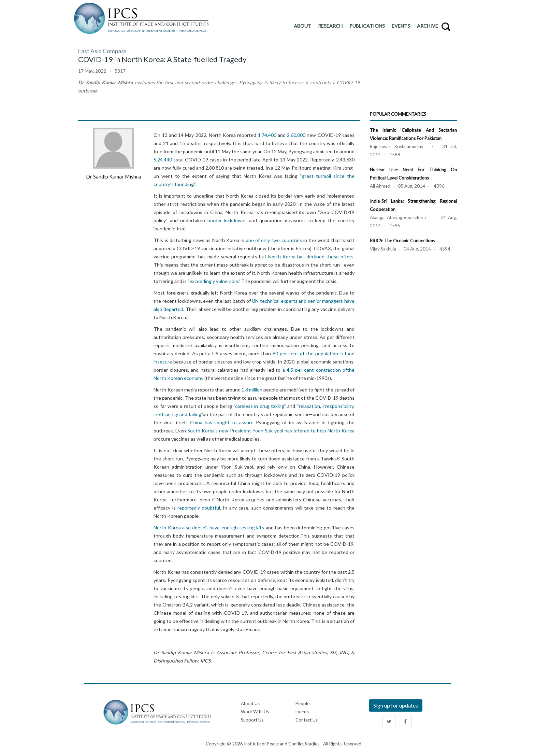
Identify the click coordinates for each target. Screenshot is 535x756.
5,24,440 (163, 160)
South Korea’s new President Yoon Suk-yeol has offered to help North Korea (271, 431)
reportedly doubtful (199, 508)
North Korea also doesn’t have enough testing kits (209, 527)
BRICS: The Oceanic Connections (402, 241)
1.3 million (252, 390)
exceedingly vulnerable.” (215, 281)
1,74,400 (267, 135)
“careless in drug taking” (260, 406)
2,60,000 (296, 135)
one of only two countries (274, 240)
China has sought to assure (222, 422)
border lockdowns (227, 220)
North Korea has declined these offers (311, 256)
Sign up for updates (396, 705)
